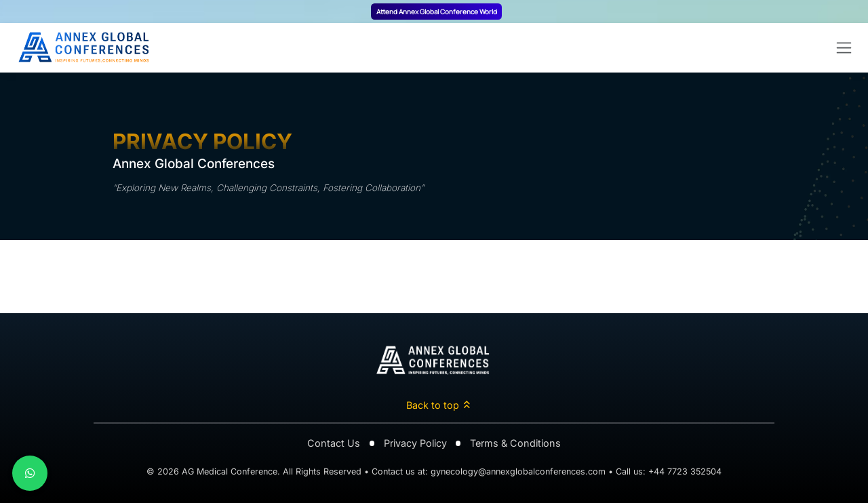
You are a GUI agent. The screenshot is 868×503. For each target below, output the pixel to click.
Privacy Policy (415, 443)
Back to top (439, 405)
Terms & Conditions (515, 443)
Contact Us (334, 443)
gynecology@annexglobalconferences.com (518, 471)
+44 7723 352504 (685, 471)
